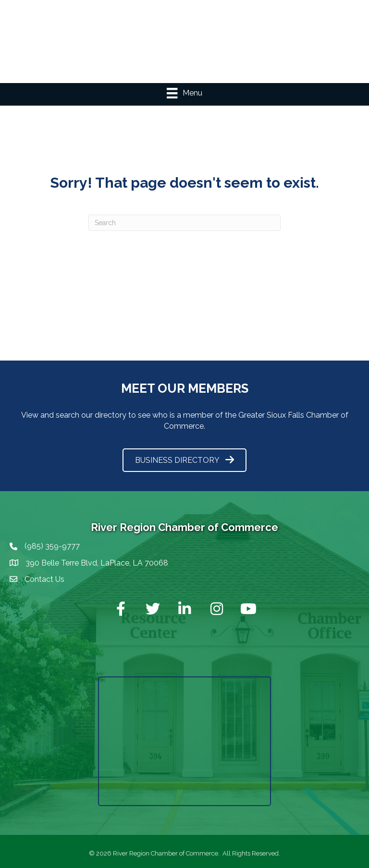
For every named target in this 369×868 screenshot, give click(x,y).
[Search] (184, 223)
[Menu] (184, 93)
